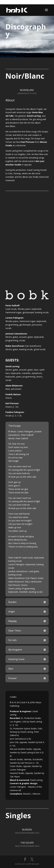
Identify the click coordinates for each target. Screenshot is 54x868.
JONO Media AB (33, 864)
